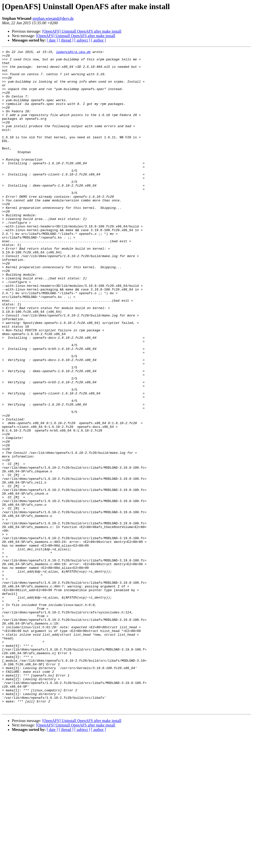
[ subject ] (82, 40)
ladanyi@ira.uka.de (73, 52)
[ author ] (99, 40)
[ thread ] (66, 40)
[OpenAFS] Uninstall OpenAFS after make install (82, 31)
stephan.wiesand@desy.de (53, 18)
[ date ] (52, 40)
